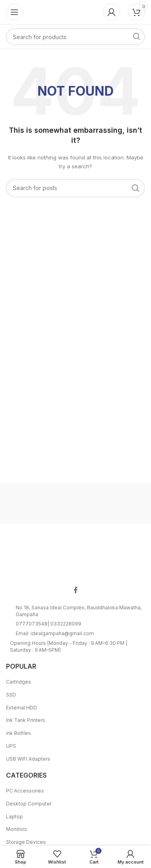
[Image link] (76, 557)
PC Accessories (25, 791)
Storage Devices (26, 842)
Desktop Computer (29, 804)
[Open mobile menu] (14, 12)
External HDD (22, 708)
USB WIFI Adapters (28, 759)
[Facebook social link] (76, 590)
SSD (11, 695)
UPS (11, 746)
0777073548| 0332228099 (49, 624)
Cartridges (19, 682)
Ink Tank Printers (26, 720)
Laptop (14, 817)
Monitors (17, 829)
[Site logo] (76, 12)
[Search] (75, 37)
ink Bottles (19, 733)
